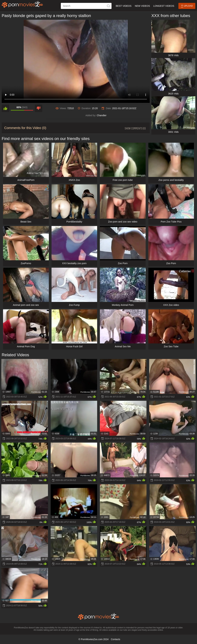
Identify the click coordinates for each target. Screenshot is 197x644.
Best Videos (124, 6)
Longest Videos (164, 6)
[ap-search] (86, 6)
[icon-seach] (108, 6)
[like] (5, 108)
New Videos (142, 6)
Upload (187, 6)
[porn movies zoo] (22, 4)
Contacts (115, 639)
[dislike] (39, 108)
